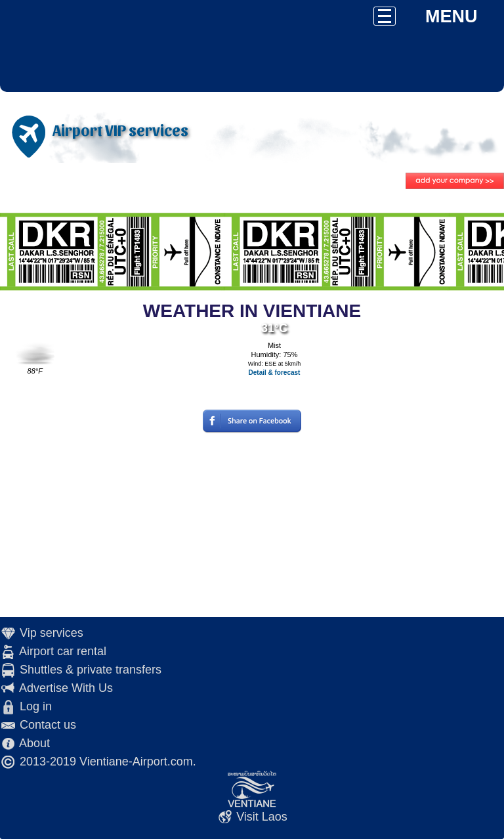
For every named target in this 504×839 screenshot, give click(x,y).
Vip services (52, 633)
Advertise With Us (66, 688)
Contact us (48, 725)
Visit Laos (262, 817)
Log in (36, 706)
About (34, 743)
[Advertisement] (252, 525)
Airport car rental (63, 651)
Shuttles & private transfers (91, 670)
